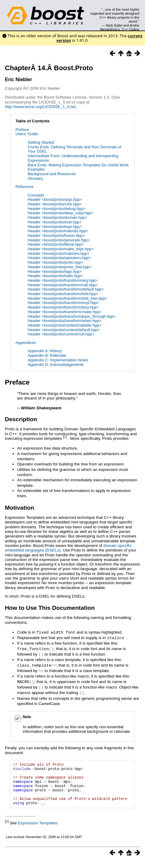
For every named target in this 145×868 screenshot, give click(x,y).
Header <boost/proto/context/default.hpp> (64, 330)
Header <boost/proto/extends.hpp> (58, 231)
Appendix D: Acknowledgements (56, 365)
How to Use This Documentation (50, 608)
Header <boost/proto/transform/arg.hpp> (63, 280)
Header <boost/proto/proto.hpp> (56, 262)
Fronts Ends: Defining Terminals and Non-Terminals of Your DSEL (74, 149)
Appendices (26, 343)
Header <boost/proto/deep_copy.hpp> (61, 213)
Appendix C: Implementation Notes (58, 360)
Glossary (36, 178)
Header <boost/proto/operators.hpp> (59, 258)
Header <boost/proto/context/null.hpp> (61, 334)
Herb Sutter (114, 25)
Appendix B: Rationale (47, 355)
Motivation (20, 508)
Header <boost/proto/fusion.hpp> (56, 235)
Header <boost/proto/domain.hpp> (58, 217)
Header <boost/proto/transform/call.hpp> (63, 285)
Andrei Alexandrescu (120, 27)
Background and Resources (52, 174)
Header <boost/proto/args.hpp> (55, 199)
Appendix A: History (45, 351)
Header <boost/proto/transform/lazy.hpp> (63, 307)
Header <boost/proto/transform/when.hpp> (65, 321)
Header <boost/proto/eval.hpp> (55, 222)
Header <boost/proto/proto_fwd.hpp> (60, 267)
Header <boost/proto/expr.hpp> (55, 227)
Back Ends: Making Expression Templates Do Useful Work (78, 165)
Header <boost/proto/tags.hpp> (55, 271)
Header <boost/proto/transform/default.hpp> (66, 289)
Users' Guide (27, 134)
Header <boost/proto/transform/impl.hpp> (63, 303)
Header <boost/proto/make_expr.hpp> (61, 249)
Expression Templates (38, 829)
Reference (25, 187)
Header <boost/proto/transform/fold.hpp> (63, 294)
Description (21, 419)
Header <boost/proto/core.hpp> (55, 204)
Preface (22, 130)
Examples (36, 169)
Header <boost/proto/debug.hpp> (57, 209)
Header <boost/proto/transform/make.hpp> (65, 312)
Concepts (36, 195)
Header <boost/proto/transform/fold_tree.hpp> (67, 298)
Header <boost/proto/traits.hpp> (55, 276)
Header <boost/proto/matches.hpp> (58, 253)
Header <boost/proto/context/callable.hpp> (65, 325)
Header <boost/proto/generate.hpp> (59, 240)
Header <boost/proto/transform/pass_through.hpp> (72, 316)
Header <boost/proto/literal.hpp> (56, 244)
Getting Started (41, 142)
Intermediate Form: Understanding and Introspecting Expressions (73, 158)
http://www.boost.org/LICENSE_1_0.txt (40, 107)
